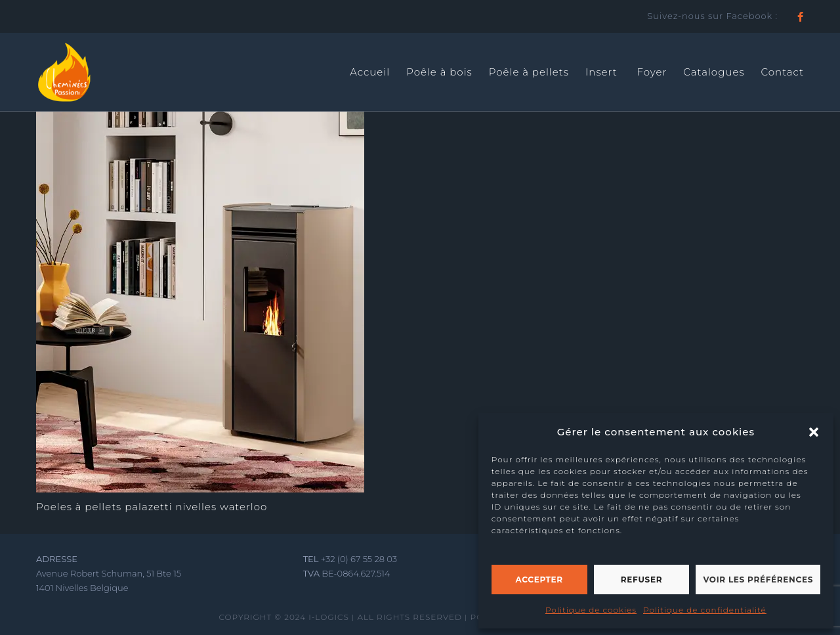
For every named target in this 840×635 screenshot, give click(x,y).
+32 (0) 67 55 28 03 (359, 559)
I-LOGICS (329, 617)
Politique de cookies (591, 610)
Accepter (539, 580)
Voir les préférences (758, 580)
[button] (814, 432)
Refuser (641, 580)
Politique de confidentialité (705, 610)
